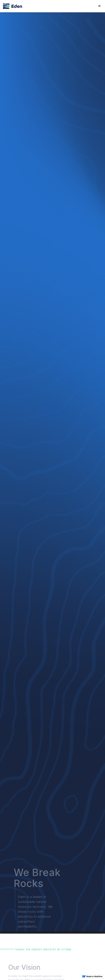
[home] (12, 6)
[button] (100, 6)
